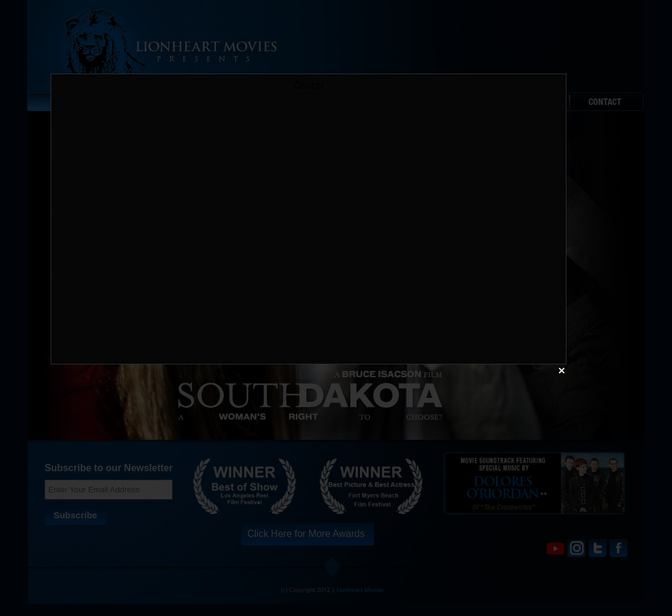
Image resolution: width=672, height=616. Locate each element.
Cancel (309, 85)
